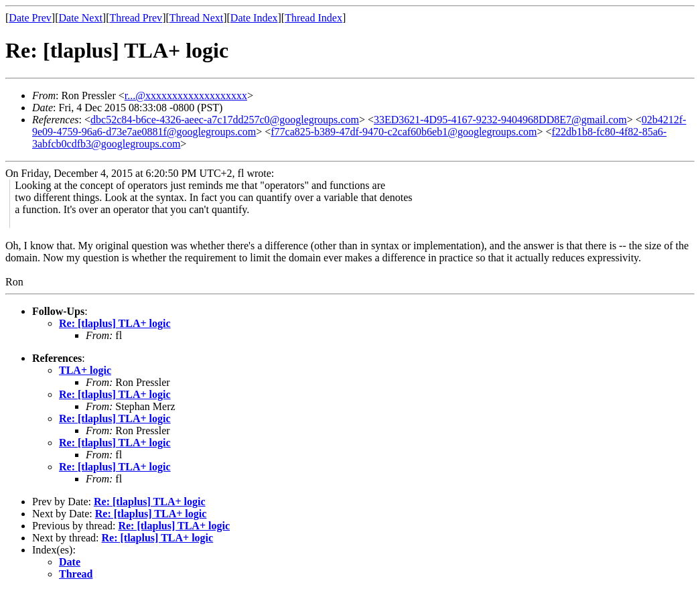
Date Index (254, 18)
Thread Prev (136, 18)
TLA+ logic (85, 370)
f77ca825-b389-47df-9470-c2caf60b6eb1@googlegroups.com (404, 132)
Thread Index (313, 18)
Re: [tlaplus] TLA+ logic (115, 323)
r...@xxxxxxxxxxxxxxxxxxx (186, 95)
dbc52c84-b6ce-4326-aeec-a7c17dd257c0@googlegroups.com (225, 120)
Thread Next (196, 18)
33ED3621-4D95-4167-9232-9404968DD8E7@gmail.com (500, 120)
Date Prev (30, 18)
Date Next (81, 18)
